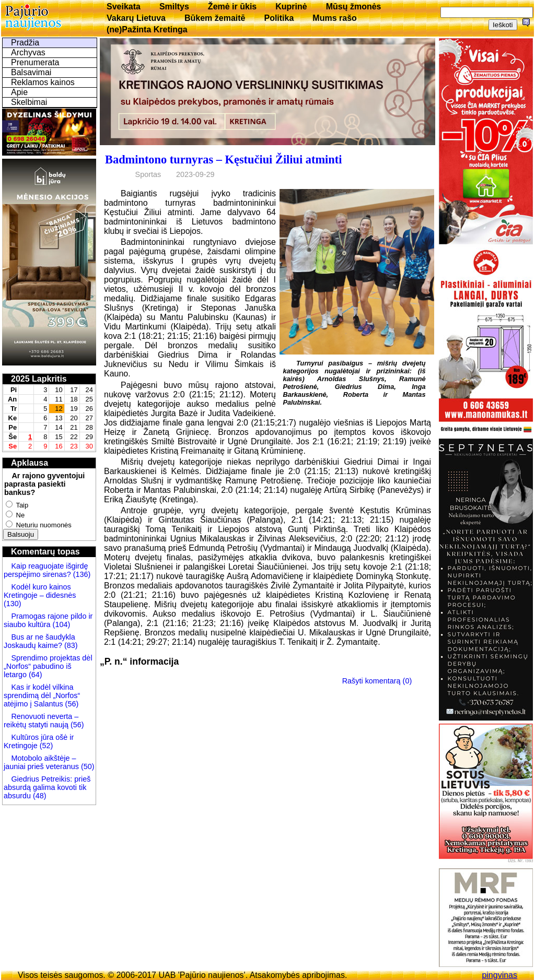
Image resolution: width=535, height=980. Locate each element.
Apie (19, 92)
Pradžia (25, 43)
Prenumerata (35, 62)
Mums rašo (334, 18)
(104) (61, 624)
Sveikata (124, 7)
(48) (40, 796)
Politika (279, 18)
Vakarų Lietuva (136, 18)
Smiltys (174, 7)
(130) (13, 604)
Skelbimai (29, 102)
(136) (81, 574)
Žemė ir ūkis (232, 7)
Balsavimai (31, 72)
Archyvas (28, 52)
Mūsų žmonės (354, 7)
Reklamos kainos (43, 82)
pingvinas (499, 975)
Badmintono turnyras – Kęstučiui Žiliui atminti (223, 160)
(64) (34, 675)
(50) (87, 766)
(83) (70, 645)
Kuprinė (291, 7)
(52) (45, 746)
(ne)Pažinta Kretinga (147, 29)
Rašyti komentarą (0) (377, 681)
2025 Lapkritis (39, 379)
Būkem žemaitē (215, 18)
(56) (71, 704)
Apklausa (30, 463)
